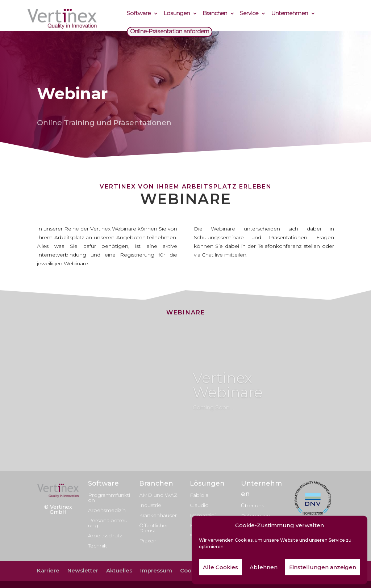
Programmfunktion (109, 498)
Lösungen (177, 14)
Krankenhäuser (158, 515)
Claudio (199, 505)
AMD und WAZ (158, 495)
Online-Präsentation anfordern (170, 32)
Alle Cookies (220, 567)
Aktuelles (119, 570)
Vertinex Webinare (228, 391)
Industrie (150, 505)
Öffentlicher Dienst (154, 528)
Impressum (156, 570)
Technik (97, 546)
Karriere (48, 570)
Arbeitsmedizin (107, 510)
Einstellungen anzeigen (323, 567)
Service (249, 14)
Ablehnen (264, 567)
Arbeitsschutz (105, 536)
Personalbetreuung (108, 523)
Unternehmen (289, 14)
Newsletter (83, 570)
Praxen (148, 541)
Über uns (253, 505)
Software (139, 14)
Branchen (215, 14)
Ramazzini (203, 515)
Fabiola (199, 495)
